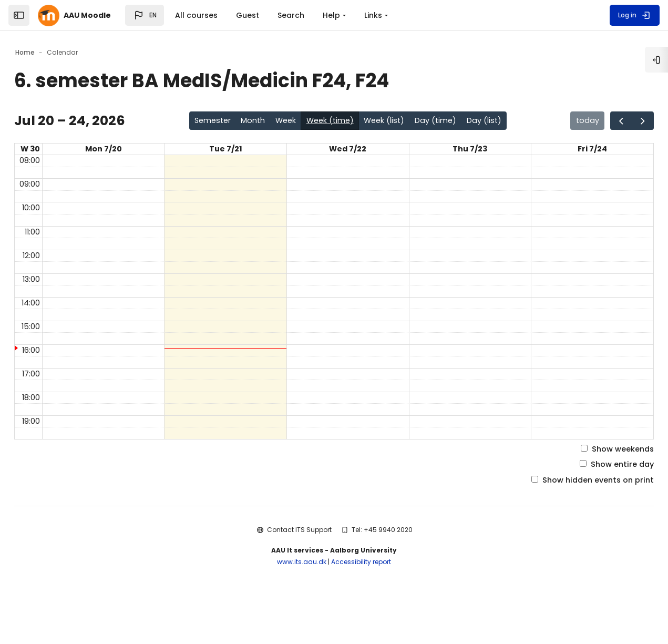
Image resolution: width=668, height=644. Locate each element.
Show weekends (586, 486)
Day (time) (448, 122)
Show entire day (586, 503)
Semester (199, 122)
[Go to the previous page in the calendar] (589, 122)
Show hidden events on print (560, 520)
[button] (145, 15)
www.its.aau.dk (302, 602)
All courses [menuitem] (196, 15)
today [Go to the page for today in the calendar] (553, 122)
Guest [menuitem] (248, 15)
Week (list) (392, 122)
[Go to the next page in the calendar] (614, 122)
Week (281, 122)
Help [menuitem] (331, 15)
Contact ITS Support (299, 570)
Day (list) (501, 122)
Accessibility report (361, 602)
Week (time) (331, 122)
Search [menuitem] (291, 15)
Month (245, 122)
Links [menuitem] (373, 15)
